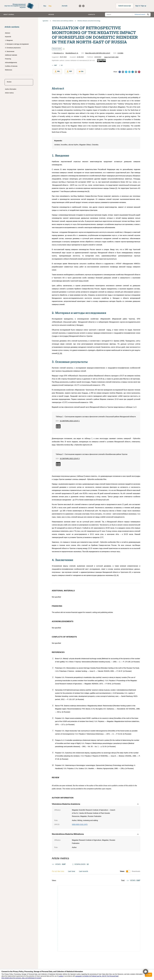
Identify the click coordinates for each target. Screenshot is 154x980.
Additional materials (11, 55)
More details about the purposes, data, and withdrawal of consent (21, 978)
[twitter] (126, 72)
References (9, 70)
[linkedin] (133, 72)
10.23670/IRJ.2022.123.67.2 (70, 458)
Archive (51, 15)
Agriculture (45, 21)
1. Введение (9, 40)
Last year (72, 871)
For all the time (58, 871)
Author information (11, 89)
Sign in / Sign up (141, 6)
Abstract (8, 33)
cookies (61, 976)
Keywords (8, 37)
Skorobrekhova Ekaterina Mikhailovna (68, 833)
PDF (68, 71)
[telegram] (129, 72)
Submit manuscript (125, 6)
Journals (65, 6)
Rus (45, 6)
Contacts (92, 15)
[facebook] (120, 72)
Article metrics (9, 93)
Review (9, 82)
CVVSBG (120, 53)
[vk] (123, 72)
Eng (50, 6)
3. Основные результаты (13, 48)
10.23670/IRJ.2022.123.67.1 (70, 420)
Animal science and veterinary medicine (63, 21)
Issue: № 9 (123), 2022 (111, 57)
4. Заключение (10, 51)
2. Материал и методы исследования (17, 44)
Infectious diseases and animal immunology (89, 21)
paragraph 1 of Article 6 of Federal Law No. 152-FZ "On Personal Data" (97, 976)
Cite (79, 71)
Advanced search (140, 14)
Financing (8, 59)
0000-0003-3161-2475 (80, 824)
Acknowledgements (11, 63)
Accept (148, 975)
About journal (9, 15)
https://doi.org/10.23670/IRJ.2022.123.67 (98, 53)
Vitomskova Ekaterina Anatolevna (66, 803)
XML (57, 71)
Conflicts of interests (11, 66)
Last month (84, 871)
